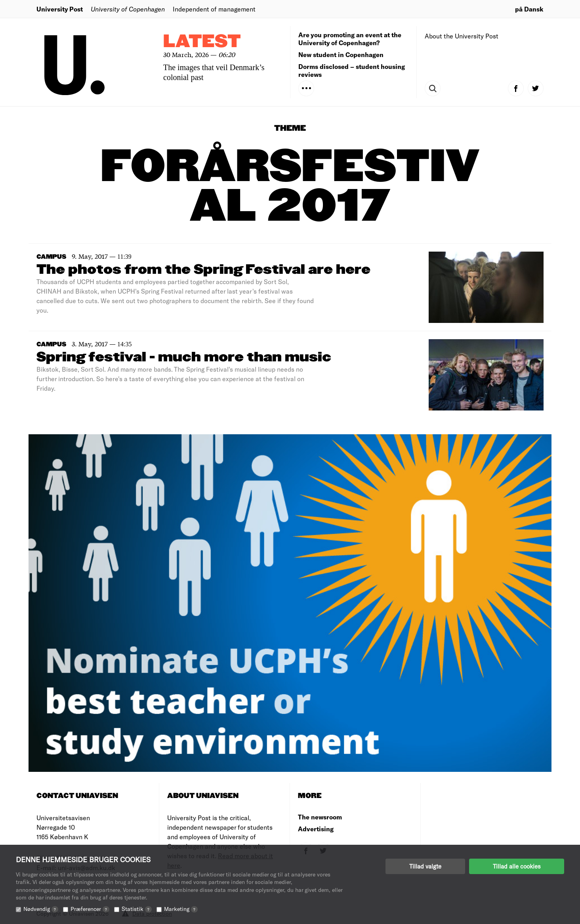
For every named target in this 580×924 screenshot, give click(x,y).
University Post (60, 9)
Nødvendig (41, 909)
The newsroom (320, 817)
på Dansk (529, 9)
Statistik (137, 909)
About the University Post (462, 36)
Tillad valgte (425, 866)
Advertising (316, 829)
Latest (202, 42)
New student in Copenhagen (341, 54)
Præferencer (90, 909)
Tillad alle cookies (517, 866)
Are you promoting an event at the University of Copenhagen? (350, 39)
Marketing (181, 909)
